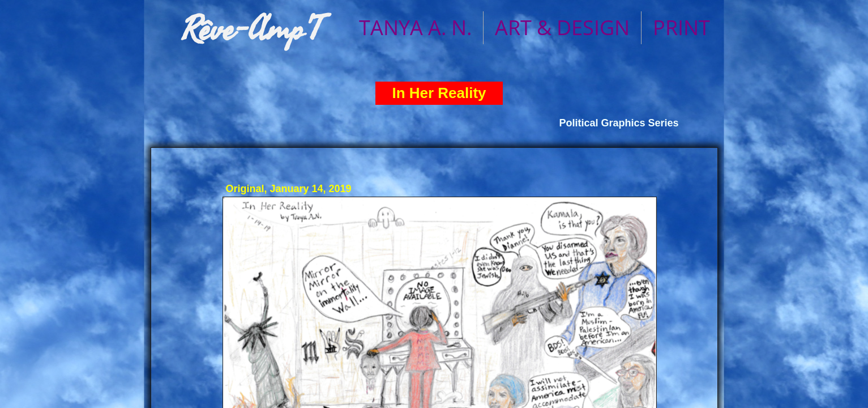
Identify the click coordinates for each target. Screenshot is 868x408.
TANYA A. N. (415, 27)
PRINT (681, 27)
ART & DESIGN (562, 27)
